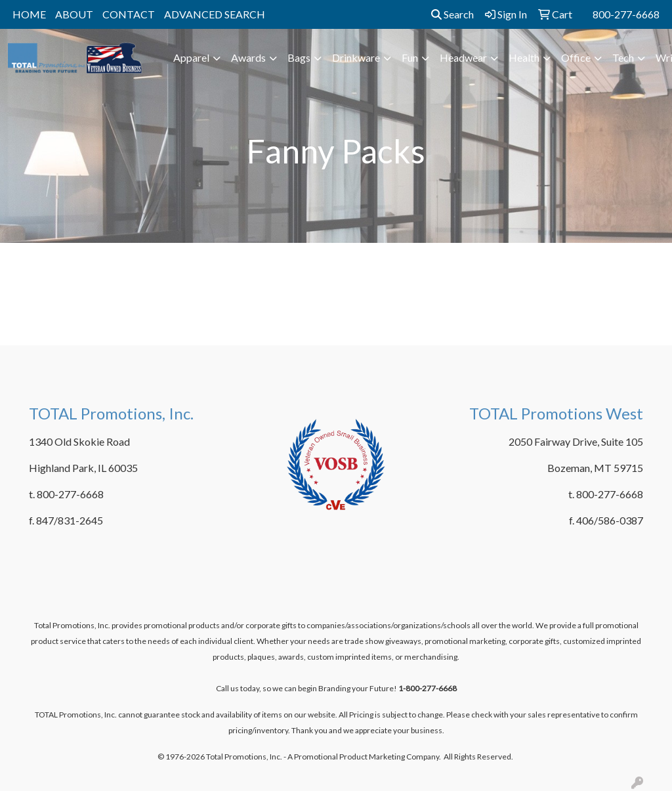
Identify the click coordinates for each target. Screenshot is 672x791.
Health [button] (524, 57)
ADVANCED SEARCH (215, 14)
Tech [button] (623, 57)
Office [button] (576, 57)
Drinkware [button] (356, 57)
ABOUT (74, 14)
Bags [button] (299, 57)
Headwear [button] (463, 57)
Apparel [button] (191, 57)
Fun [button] (410, 57)
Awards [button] (248, 57)
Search (452, 14)
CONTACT (129, 14)
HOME (29, 14)
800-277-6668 (626, 14)
